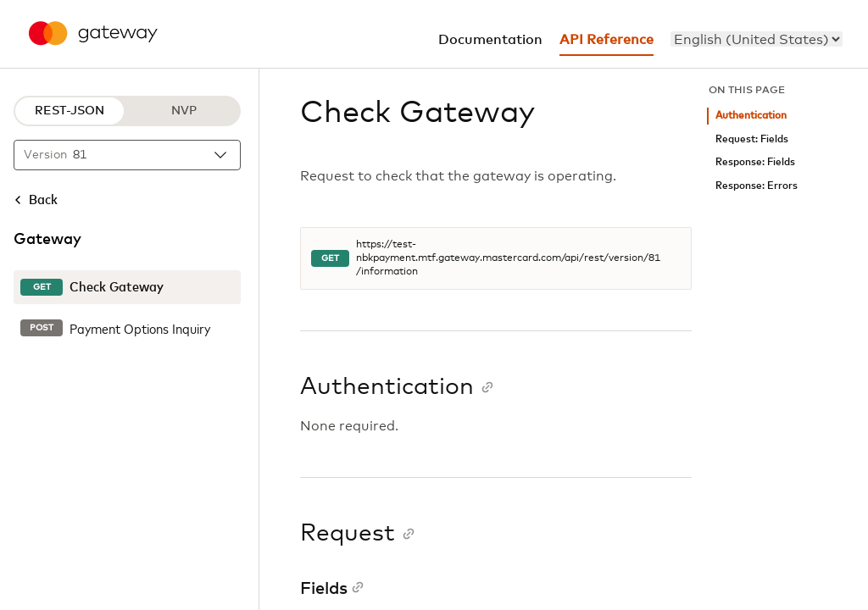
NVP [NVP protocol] (184, 111)
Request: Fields (752, 139)
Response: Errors (757, 186)
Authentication (751, 116)
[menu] (757, 39)
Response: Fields (755, 162)
